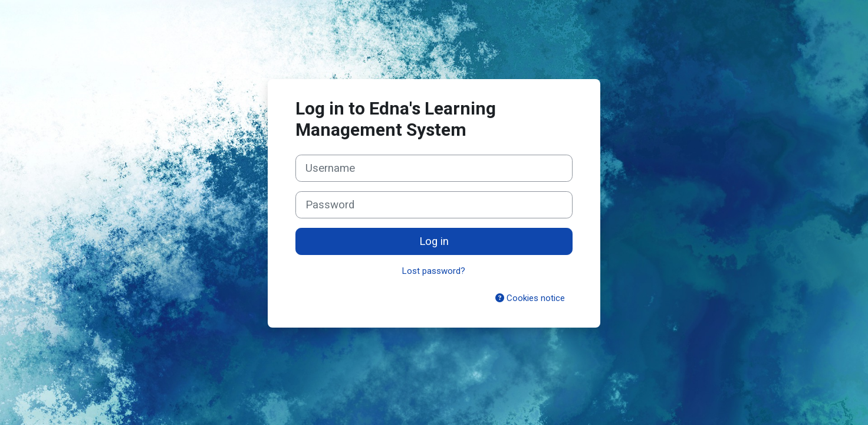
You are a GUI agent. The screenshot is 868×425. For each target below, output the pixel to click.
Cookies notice (530, 298)
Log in (434, 241)
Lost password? (434, 271)
